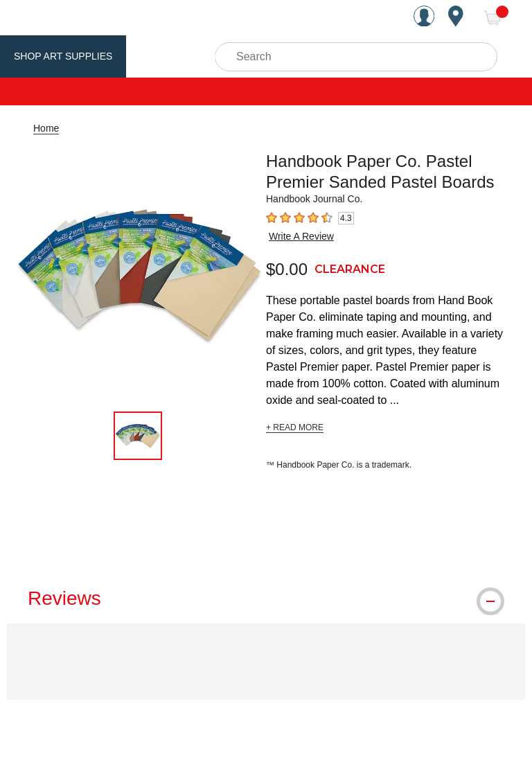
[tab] (266, 599)
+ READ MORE (295, 427)
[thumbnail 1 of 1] (138, 436)
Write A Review (301, 236)
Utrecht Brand (181, 56)
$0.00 (287, 269)
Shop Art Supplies (63, 56)
